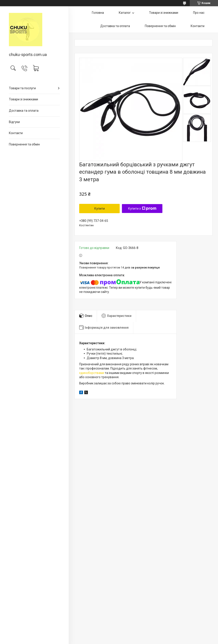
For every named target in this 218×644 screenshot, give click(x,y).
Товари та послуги (22, 88)
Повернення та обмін (24, 144)
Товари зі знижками (23, 99)
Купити (100, 209)
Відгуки (14, 122)
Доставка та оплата (24, 111)
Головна (98, 13)
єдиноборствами (92, 373)
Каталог (125, 13)
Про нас (199, 13)
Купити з (142, 209)
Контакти (16, 133)
